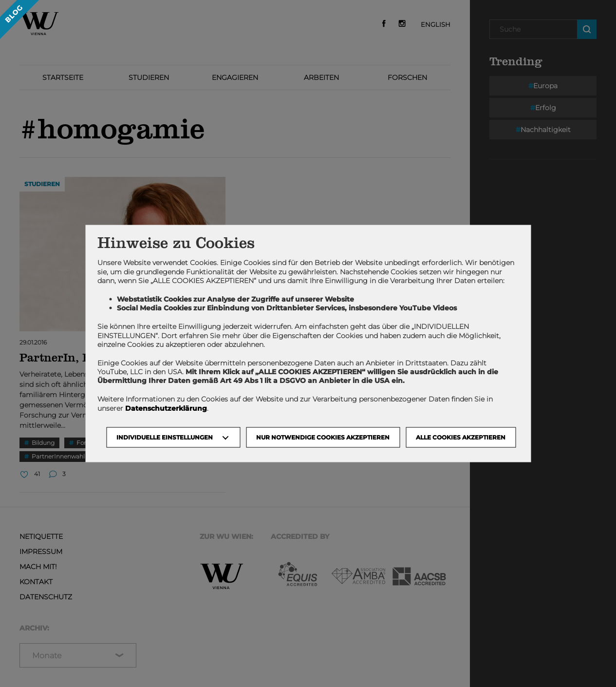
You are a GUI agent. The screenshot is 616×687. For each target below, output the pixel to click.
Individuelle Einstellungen (165, 437)
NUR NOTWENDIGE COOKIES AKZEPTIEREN (323, 437)
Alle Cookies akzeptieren (461, 437)
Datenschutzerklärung (166, 408)
